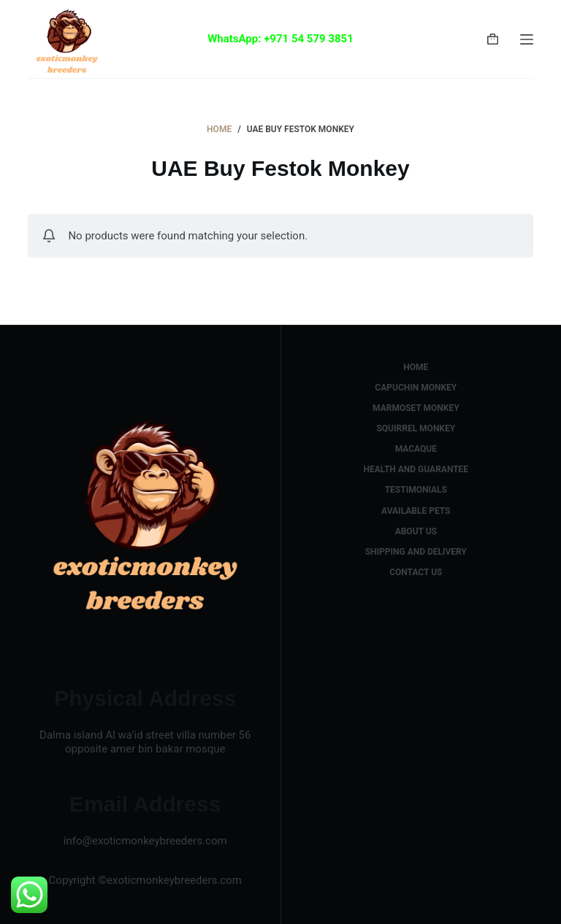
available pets (416, 511)
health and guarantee (416, 469)
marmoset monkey (416, 408)
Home (416, 367)
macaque (416, 449)
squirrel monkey (416, 428)
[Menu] (527, 39)
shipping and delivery (416, 552)
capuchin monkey (416, 388)
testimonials (416, 490)
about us (416, 531)
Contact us (416, 572)
